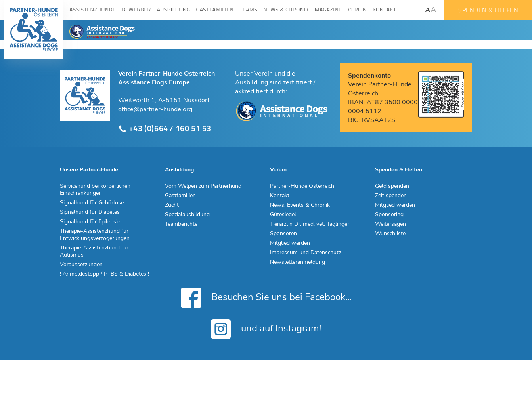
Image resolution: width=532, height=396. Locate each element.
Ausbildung (179, 170)
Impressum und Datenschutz (305, 253)
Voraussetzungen (81, 265)
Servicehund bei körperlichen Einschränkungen (95, 190)
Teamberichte (181, 224)
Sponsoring (389, 215)
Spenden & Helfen (488, 10)
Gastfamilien (180, 196)
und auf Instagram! (266, 329)
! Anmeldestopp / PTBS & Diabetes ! (104, 274)
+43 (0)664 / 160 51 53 (165, 129)
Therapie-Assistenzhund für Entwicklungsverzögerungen (95, 235)
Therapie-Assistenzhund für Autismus (94, 251)
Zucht (172, 205)
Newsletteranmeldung (298, 262)
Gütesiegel (283, 215)
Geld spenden (392, 186)
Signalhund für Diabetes (90, 212)
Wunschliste (390, 234)
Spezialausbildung (187, 215)
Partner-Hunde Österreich (302, 186)
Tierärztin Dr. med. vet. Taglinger (310, 224)
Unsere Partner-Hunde (89, 170)
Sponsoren (283, 234)
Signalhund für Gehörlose (92, 203)
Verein (278, 170)
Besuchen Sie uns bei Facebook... (266, 298)
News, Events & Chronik (300, 205)
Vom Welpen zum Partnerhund (203, 186)
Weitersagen (390, 224)
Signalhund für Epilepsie (90, 222)
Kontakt (280, 196)
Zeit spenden (391, 196)
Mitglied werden (290, 243)
